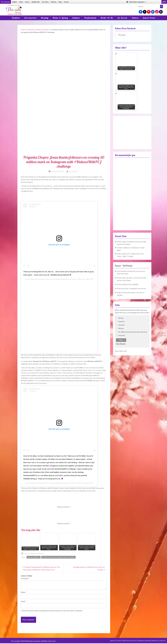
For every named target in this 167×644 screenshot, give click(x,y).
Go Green (122, 18)
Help (124, 641)
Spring (121, 318)
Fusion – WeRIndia (124, 266)
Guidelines (141, 641)
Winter (121, 328)
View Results (121, 344)
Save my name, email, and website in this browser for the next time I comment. (53, 611)
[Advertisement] (83, 8)
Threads (122, 35)
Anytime (122, 335)
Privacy (129, 641)
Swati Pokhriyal (73, 171)
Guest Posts (149, 18)
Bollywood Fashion (43, 30)
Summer (122, 321)
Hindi (21, 2)
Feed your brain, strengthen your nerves (131, 288)
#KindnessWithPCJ (34, 557)
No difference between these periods (133, 332)
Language (136, 2)
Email (23, 601)
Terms (134, 641)
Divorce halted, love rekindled (128, 284)
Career (119, 641)
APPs (164, 2)
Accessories (30, 18)
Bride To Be (107, 18)
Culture (76, 18)
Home (23, 30)
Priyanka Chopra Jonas (46, 279)
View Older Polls (121, 351)
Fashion (16, 18)
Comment (25, 578)
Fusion (27, 2)
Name (24, 592)
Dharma (54, 2)
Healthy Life (36, 2)
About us (113, 641)
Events (66, 2)
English (14, 2)
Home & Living (60, 18)
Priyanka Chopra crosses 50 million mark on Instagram (58, 557)
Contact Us (162, 641)
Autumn (121, 325)
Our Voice (45, 2)
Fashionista (90, 18)
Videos (135, 18)
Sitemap (148, 641)
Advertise (155, 641)
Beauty (45, 18)
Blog (60, 2)
